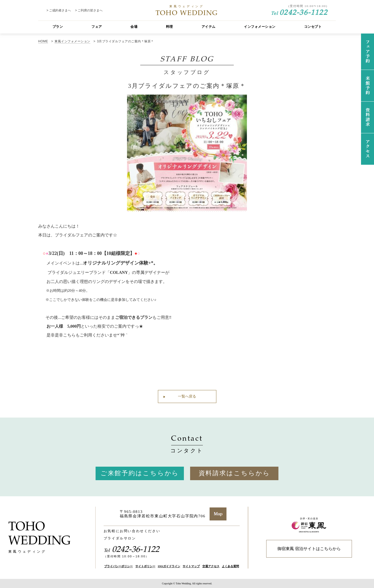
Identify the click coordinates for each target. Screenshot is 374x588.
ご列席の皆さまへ (90, 11)
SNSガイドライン (169, 566)
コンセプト (313, 27)
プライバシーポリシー (118, 566)
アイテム (209, 27)
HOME (43, 41)
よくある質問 (230, 566)
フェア (97, 27)
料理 (169, 27)
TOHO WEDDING (187, 11)
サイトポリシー (145, 566)
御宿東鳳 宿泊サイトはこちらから (309, 549)
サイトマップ (191, 566)
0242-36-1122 (299, 12)
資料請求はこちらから (234, 473)
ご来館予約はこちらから (140, 473)
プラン (58, 27)
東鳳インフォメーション (72, 41)
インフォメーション (260, 27)
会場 (134, 27)
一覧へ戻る (187, 396)
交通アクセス (211, 566)
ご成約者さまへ (60, 11)
